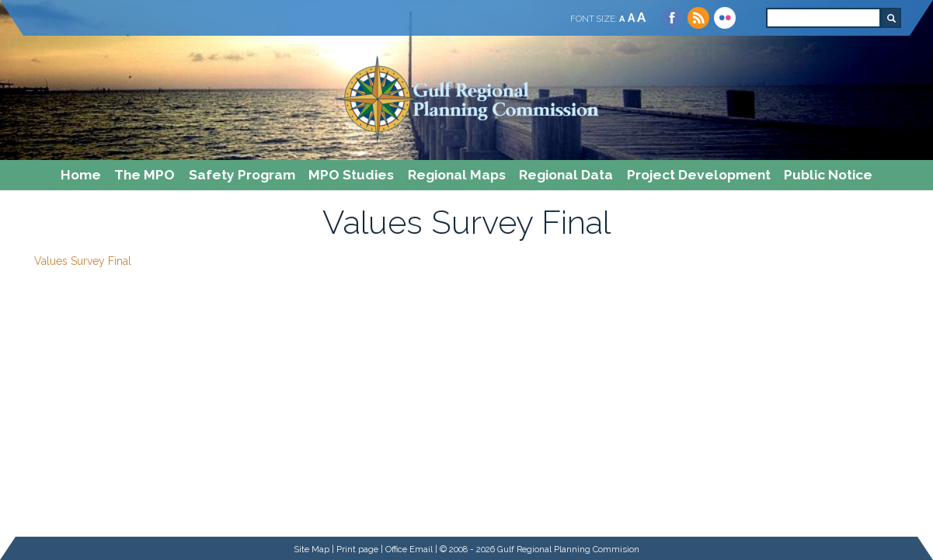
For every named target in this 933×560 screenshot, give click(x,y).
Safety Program (242, 175)
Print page (357, 549)
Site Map (312, 549)
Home (81, 175)
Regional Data (566, 175)
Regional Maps (457, 175)
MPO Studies (351, 175)
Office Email (409, 549)
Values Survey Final (83, 261)
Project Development (699, 175)
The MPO (144, 175)
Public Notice (828, 175)
